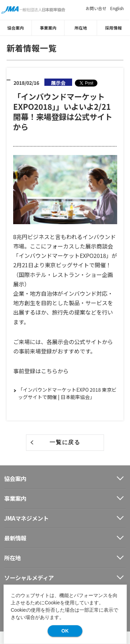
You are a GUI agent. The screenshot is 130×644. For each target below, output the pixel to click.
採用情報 (114, 28)
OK (65, 631)
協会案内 (16, 28)
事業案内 (49, 28)
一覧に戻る (65, 442)
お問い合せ (96, 8)
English (117, 8)
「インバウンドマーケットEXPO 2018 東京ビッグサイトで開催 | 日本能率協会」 (67, 393)
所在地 (81, 28)
